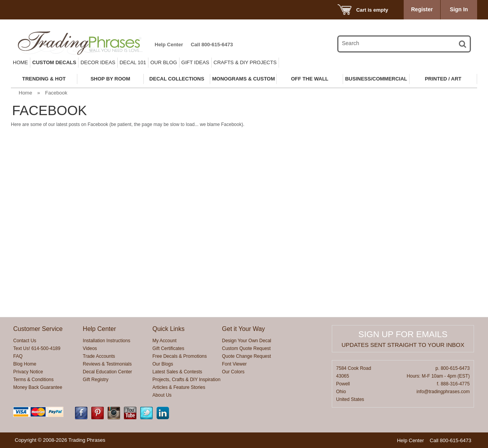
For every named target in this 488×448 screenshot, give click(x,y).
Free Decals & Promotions (180, 356)
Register (422, 9)
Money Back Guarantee (38, 387)
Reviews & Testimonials (107, 364)
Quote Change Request (246, 356)
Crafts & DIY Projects (245, 62)
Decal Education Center (107, 372)
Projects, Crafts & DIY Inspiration (186, 380)
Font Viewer (234, 364)
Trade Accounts (99, 356)
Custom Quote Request (246, 348)
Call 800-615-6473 (212, 45)
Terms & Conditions (33, 380)
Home (20, 62)
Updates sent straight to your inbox (403, 345)
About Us (162, 395)
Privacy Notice (28, 372)
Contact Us (25, 341)
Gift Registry (96, 380)
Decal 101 (133, 62)
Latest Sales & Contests (177, 372)
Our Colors (233, 372)
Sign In (459, 9)
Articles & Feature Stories (179, 387)
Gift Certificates (168, 348)
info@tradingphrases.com (443, 392)
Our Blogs (163, 364)
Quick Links (168, 329)
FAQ (18, 356)
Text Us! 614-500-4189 (37, 348)
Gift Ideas (195, 62)
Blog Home (25, 364)
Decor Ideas (98, 62)
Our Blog (164, 62)
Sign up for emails (403, 334)
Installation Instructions (106, 341)
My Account (164, 341)
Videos (90, 348)
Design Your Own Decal (247, 341)
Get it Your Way (243, 329)
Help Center (169, 45)
